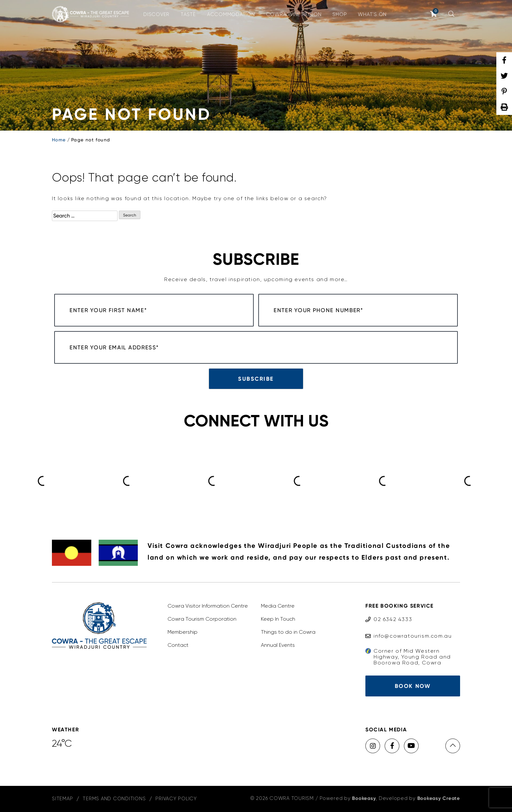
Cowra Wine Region (294, 14)
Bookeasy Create (439, 798)
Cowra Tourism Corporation (202, 619)
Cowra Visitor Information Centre (208, 606)
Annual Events (278, 645)
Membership (183, 632)
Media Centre (278, 606)
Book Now (413, 686)
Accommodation (231, 14)
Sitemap (62, 799)
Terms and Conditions (114, 799)
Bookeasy (364, 798)
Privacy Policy (176, 799)
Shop (340, 14)
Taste (188, 14)
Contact (178, 645)
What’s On (372, 14)
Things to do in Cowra (288, 632)
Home (59, 140)
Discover (156, 14)
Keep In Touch (278, 619)
